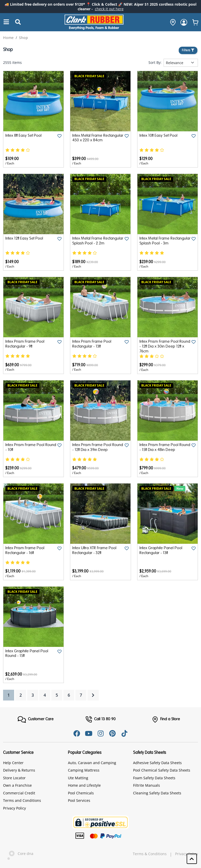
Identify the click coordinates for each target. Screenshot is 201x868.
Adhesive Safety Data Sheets (157, 762)
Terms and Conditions (22, 800)
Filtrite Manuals (147, 785)
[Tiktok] (125, 733)
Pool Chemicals (81, 793)
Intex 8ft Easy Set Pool (24, 136)
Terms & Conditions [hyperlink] (150, 854)
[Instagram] (100, 733)
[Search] (6, 22)
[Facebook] (76, 733)
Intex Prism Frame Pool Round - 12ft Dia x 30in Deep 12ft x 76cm (165, 346)
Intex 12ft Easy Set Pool (25, 239)
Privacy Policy (14, 808)
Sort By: (155, 63)
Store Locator (14, 778)
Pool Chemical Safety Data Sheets (162, 770)
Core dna (18, 854)
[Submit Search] (18, 22)
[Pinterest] (113, 733)
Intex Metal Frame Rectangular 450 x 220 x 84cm (93, 140)
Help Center (13, 762)
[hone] (172, 22)
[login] (184, 22)
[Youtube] (88, 733)
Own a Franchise (17, 785)
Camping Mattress (84, 770)
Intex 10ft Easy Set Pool (159, 136)
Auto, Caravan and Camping (92, 762)
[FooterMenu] (36, 719)
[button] (192, 859)
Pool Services (79, 800)
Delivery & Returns (19, 770)
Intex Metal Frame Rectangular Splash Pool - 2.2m (94, 243)
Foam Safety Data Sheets (154, 778)
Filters (188, 50)
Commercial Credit (19, 793)
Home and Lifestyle (84, 785)
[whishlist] (195, 22)
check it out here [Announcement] (109, 9)
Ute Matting (78, 778)
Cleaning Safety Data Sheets (157, 793)
